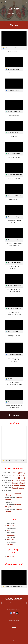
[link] (14, 41)
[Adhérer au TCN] (14, 603)
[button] (2, 2)
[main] (14, 9)
